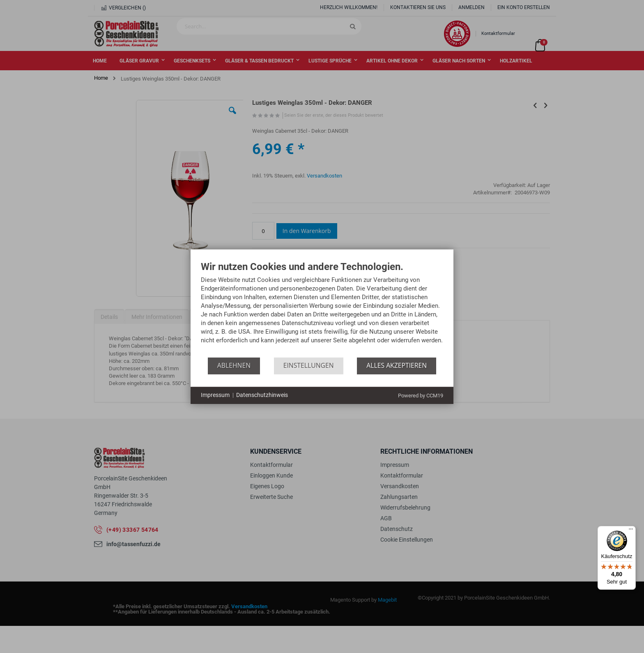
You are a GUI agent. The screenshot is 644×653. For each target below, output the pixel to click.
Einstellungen (309, 365)
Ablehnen (234, 365)
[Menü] (631, 531)
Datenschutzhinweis (262, 395)
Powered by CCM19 (421, 396)
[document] (322, 309)
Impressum (215, 395)
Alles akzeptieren (397, 365)
